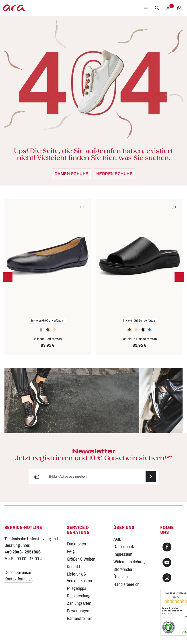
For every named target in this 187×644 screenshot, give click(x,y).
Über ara (121, 577)
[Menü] (146, 8)
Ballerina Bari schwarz (48, 339)
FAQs (72, 552)
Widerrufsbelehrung (130, 562)
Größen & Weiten (81, 559)
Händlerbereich (126, 584)
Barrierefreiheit (79, 618)
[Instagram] (167, 578)
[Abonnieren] (151, 477)
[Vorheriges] (8, 277)
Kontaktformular (18, 579)
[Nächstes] (179, 277)
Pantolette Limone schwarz (140, 339)
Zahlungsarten (79, 603)
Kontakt (74, 567)
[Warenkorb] (179, 8)
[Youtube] (167, 562)
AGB (117, 539)
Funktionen (76, 544)
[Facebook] (167, 547)
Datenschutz (124, 547)
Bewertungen (78, 611)
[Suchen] (157, 8)
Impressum (123, 554)
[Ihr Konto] (168, 8)
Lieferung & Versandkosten (79, 577)
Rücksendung (79, 596)
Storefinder (123, 569)
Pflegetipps (76, 588)
